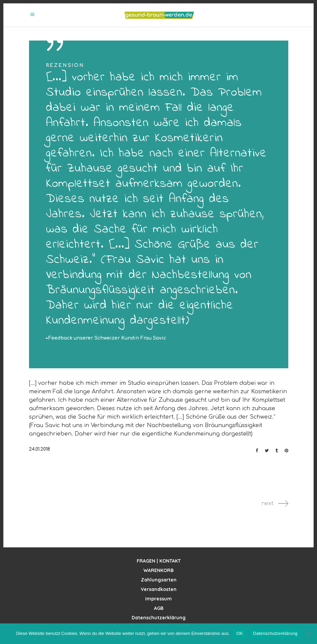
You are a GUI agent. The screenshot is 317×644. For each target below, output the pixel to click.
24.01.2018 (39, 449)
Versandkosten (159, 589)
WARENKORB (158, 570)
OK (240, 633)
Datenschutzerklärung (159, 618)
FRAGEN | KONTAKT (159, 561)
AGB (159, 608)
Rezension (65, 65)
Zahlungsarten (159, 580)
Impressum (158, 599)
